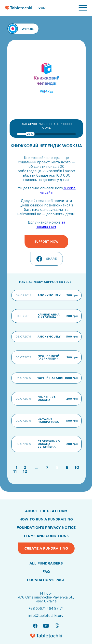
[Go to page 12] (25, 471)
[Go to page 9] (68, 467)
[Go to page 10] (77, 467)
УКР (42, 8)
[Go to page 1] (17, 467)
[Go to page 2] (25, 467)
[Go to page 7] (48, 467)
